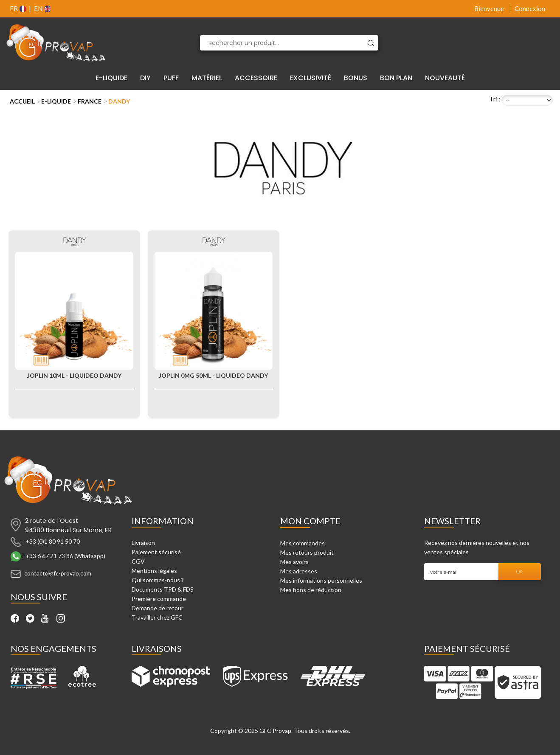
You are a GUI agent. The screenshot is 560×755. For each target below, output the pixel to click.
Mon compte (310, 521)
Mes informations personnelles (321, 580)
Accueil (22, 101)
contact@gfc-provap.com (58, 573)
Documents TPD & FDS (163, 589)
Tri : (495, 99)
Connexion (530, 8)
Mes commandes (303, 543)
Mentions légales (154, 571)
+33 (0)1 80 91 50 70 (53, 541)
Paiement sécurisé (156, 552)
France (90, 101)
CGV (138, 561)
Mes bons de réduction (311, 590)
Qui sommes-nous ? (158, 580)
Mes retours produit (307, 552)
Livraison (143, 543)
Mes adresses (299, 571)
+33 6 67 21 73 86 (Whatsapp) (65, 556)
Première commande (159, 599)
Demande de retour (158, 608)
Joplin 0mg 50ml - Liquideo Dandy (213, 375)
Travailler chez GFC (157, 617)
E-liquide (56, 101)
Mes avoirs (294, 562)
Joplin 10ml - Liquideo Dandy (74, 375)
